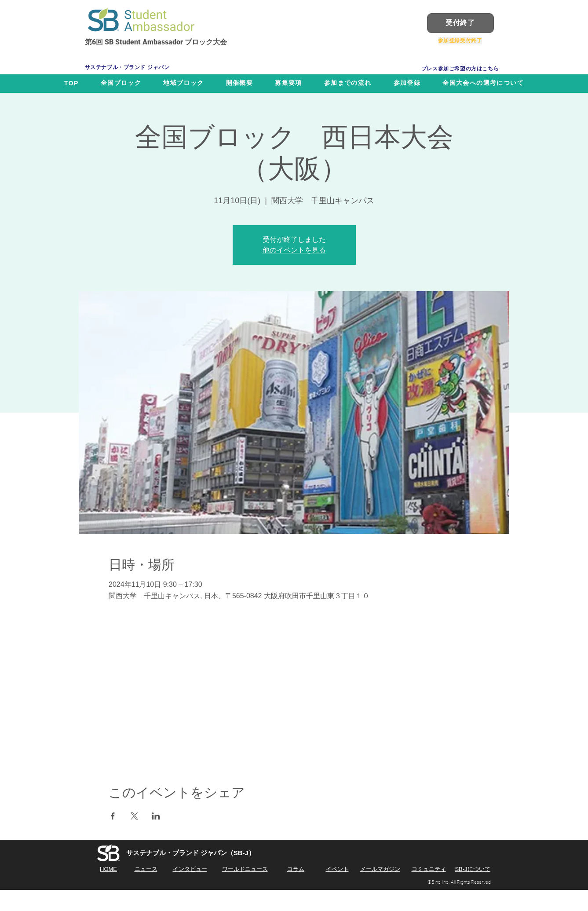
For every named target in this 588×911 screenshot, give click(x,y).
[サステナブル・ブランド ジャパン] (134, 67)
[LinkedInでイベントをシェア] (156, 816)
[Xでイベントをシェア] (134, 816)
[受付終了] (460, 23)
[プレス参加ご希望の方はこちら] (460, 69)
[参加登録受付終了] (460, 40)
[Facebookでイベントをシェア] (113, 816)
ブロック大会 (205, 42)
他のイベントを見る (294, 250)
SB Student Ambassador (144, 42)
